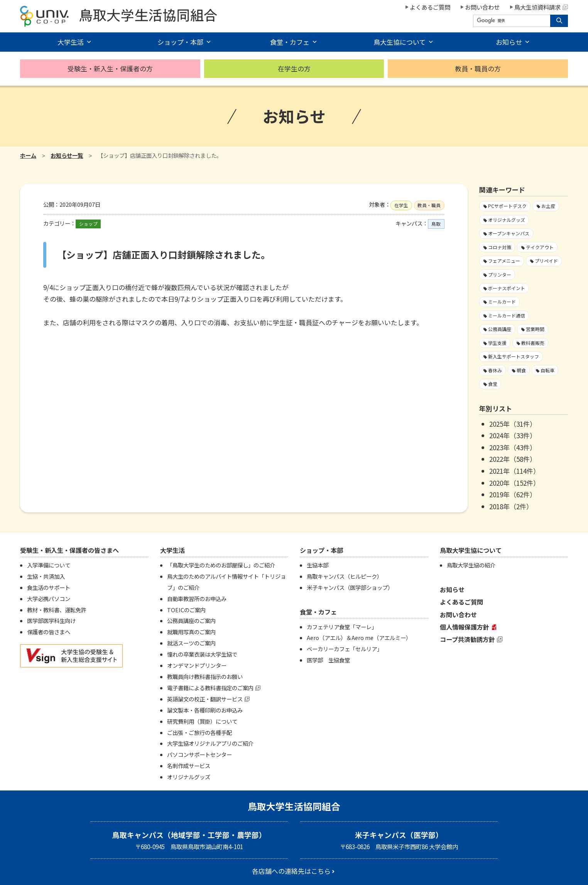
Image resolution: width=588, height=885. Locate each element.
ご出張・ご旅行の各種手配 (199, 732)
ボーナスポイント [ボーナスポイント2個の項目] (507, 288)
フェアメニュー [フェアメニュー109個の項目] (504, 261)
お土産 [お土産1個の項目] (548, 206)
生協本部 (318, 565)
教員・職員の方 (478, 68)
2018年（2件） (511, 506)
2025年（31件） (513, 424)
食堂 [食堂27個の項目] (493, 384)
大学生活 (71, 42)
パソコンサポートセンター (199, 754)
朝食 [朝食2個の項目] (521, 370)
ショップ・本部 (180, 42)
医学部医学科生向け (51, 621)
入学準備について (49, 565)
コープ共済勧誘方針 (467, 639)
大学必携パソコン (49, 599)
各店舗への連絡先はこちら (291, 871)
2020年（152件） (514, 483)
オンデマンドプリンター (197, 665)
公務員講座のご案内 (191, 621)
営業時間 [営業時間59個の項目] (535, 329)
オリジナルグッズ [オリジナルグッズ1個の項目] (507, 220)
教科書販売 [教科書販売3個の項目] (533, 343)
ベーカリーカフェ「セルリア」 (345, 649)
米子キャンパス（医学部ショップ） (350, 587)
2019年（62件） (513, 494)
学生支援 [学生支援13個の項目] (497, 343)
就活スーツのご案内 (191, 643)
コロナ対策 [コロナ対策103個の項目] (500, 247)
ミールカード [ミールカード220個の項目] (502, 301)
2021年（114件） (514, 471)
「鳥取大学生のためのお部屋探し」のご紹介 (221, 565)
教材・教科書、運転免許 (57, 610)
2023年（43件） (513, 447)
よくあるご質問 (430, 7)
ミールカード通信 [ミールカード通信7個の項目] (507, 315)
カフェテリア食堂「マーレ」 (342, 627)
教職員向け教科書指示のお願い (205, 676)
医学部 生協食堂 (328, 660)
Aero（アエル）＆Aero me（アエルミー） (359, 638)
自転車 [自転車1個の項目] (547, 370)
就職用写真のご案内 (191, 632)
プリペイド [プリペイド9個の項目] (546, 261)
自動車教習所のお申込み (197, 599)
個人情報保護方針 (465, 627)
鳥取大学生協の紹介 (471, 565)
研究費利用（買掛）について (202, 721)
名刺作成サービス (189, 766)
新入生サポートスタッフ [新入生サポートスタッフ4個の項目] (514, 356)
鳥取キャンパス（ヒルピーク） (345, 576)
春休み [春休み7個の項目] (495, 370)
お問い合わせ (482, 7)
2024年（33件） (513, 435)
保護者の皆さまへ (49, 632)
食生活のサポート (49, 587)
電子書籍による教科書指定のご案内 (210, 688)
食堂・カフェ (290, 42)
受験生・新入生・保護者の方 (110, 68)
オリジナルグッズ (189, 777)
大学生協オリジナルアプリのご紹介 (210, 743)
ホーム (28, 155)
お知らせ (509, 42)
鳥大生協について (400, 42)
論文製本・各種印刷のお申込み (205, 710)
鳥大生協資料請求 (541, 7)
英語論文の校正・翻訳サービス (205, 699)
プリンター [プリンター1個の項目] (500, 274)
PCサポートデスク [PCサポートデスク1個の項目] (507, 206)
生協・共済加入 (46, 576)
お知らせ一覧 (67, 155)
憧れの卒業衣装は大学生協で (202, 654)
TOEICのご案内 (186, 610)
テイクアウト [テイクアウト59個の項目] (540, 247)
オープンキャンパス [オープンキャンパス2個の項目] (509, 233)
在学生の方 (294, 68)
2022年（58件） (513, 459)
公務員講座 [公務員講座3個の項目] (500, 329)
